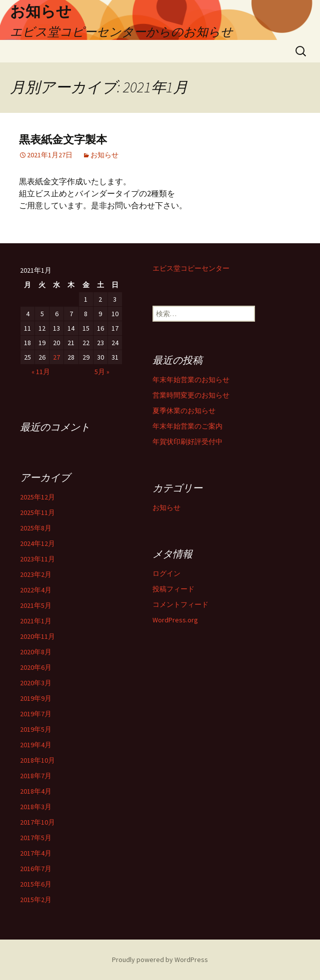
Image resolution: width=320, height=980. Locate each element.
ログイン (166, 573)
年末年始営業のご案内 (187, 426)
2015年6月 (36, 884)
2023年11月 (37, 559)
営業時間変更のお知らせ (191, 395)
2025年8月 (36, 528)
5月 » (102, 372)
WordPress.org (175, 620)
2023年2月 (36, 574)
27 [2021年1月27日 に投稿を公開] (56, 357)
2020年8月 (36, 652)
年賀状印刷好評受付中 (187, 442)
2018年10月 (37, 760)
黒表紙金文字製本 (63, 140)
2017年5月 (36, 838)
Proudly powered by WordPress (160, 960)
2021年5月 (36, 605)
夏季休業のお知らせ (184, 411)
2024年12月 (37, 543)
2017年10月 (37, 822)
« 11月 (41, 372)
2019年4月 (36, 745)
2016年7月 (36, 869)
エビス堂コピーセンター (191, 268)
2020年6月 (36, 667)
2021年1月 (36, 621)
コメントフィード (180, 604)
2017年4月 (36, 853)
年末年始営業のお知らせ (191, 380)
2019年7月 (36, 714)
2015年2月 (36, 900)
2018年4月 (36, 791)
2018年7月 (36, 776)
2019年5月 (36, 729)
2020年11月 (37, 636)
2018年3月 (36, 807)
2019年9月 (36, 698)
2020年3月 (36, 683)
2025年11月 (37, 512)
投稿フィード (173, 589)
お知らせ (104, 155)
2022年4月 (36, 590)
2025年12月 (37, 497)
